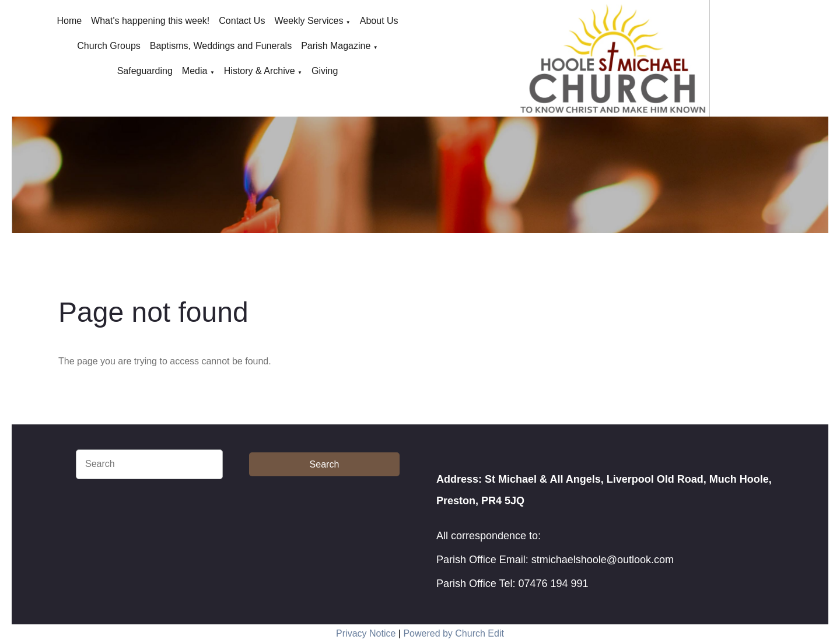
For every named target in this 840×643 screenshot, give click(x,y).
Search (325, 464)
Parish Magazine (336, 46)
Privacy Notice (366, 633)
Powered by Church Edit (454, 633)
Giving (325, 71)
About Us (379, 21)
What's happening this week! (150, 21)
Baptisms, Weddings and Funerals (221, 46)
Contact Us (242, 21)
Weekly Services (309, 21)
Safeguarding (145, 71)
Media (195, 71)
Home (69, 21)
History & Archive (260, 71)
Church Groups (109, 46)
